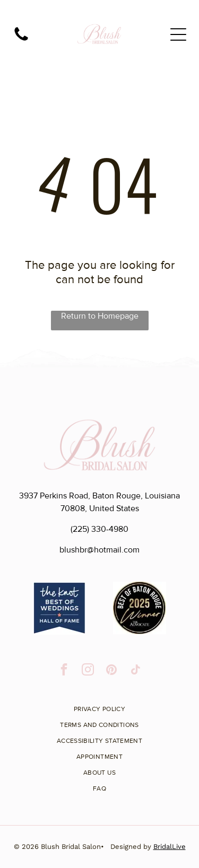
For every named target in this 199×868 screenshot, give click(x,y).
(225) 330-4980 (99, 529)
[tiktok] (136, 671)
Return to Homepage (100, 316)
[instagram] (88, 671)
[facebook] (64, 671)
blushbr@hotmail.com (99, 550)
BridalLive (170, 847)
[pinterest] (112, 671)
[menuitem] (100, 705)
